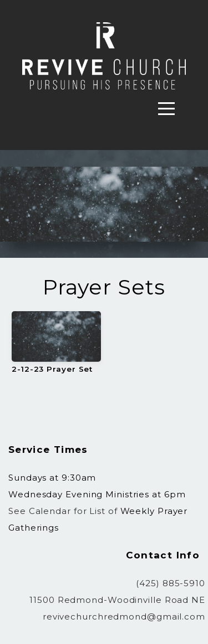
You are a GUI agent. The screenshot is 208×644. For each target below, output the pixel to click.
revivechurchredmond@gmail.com (124, 616)
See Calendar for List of (64, 511)
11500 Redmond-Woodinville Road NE (117, 600)
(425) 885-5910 (171, 583)
